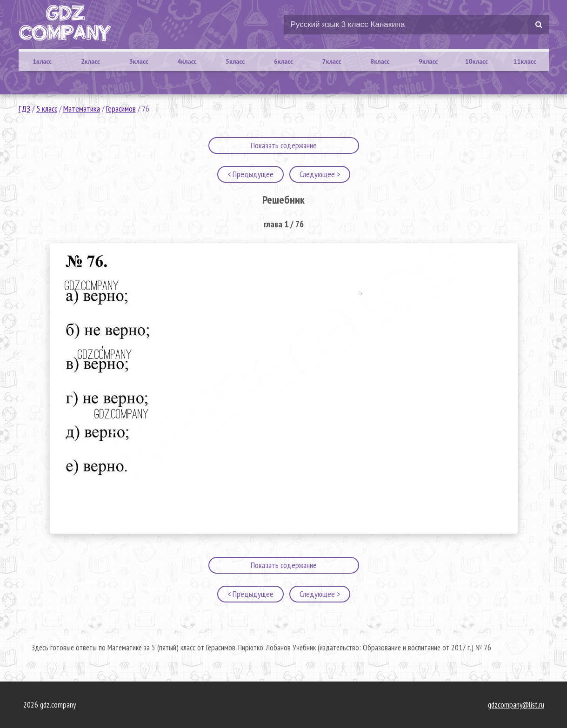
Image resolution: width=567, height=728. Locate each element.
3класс (139, 61)
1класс (42, 61)
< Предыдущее (250, 174)
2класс (90, 61)
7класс (332, 61)
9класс (428, 61)
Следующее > (320, 174)
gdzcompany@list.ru (516, 705)
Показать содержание (284, 145)
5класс (235, 61)
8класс (380, 61)
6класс (283, 61)
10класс (477, 61)
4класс (187, 61)
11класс (525, 61)
